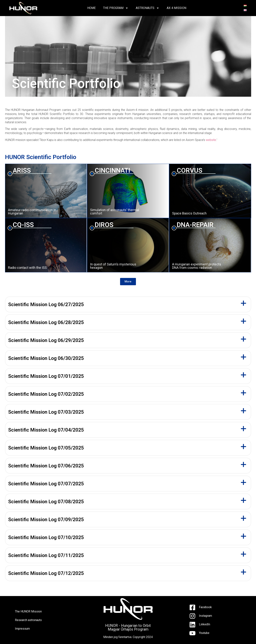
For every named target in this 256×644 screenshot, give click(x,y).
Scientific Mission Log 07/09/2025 (46, 519)
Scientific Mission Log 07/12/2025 (46, 573)
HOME (91, 8)
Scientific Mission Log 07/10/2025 (46, 537)
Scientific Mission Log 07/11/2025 (46, 555)
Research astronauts (28, 620)
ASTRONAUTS (147, 8)
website (211, 140)
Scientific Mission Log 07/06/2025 (46, 466)
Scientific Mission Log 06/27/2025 (46, 304)
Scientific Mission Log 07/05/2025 (46, 448)
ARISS (22, 171)
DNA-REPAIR (195, 225)
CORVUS (190, 171)
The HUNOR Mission (28, 611)
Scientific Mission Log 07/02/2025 (46, 394)
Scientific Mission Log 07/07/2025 (46, 484)
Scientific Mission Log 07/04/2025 (46, 430)
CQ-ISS (23, 225)
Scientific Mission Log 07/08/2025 (46, 502)
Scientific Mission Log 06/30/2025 (46, 358)
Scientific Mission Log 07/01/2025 (46, 376)
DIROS (104, 225)
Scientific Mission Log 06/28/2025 (46, 322)
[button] (128, 282)
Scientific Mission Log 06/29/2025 (46, 340)
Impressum (22, 629)
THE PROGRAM (116, 8)
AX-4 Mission (176, 8)
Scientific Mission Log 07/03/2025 (46, 412)
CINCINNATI (112, 171)
